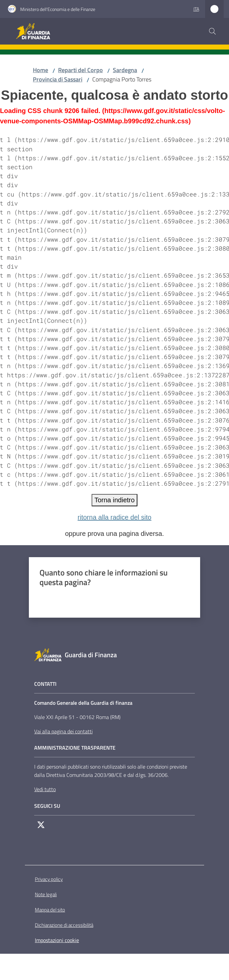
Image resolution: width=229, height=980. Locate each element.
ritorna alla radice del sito (114, 517)
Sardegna (125, 70)
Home (40, 70)
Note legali (46, 894)
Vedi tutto (45, 789)
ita (196, 9)
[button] (212, 31)
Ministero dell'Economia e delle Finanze (58, 9)
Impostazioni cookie (57, 940)
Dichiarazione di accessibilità (64, 925)
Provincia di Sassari (58, 79)
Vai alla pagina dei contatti (63, 731)
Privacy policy (49, 879)
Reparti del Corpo (80, 70)
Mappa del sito (50, 910)
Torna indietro (114, 500)
